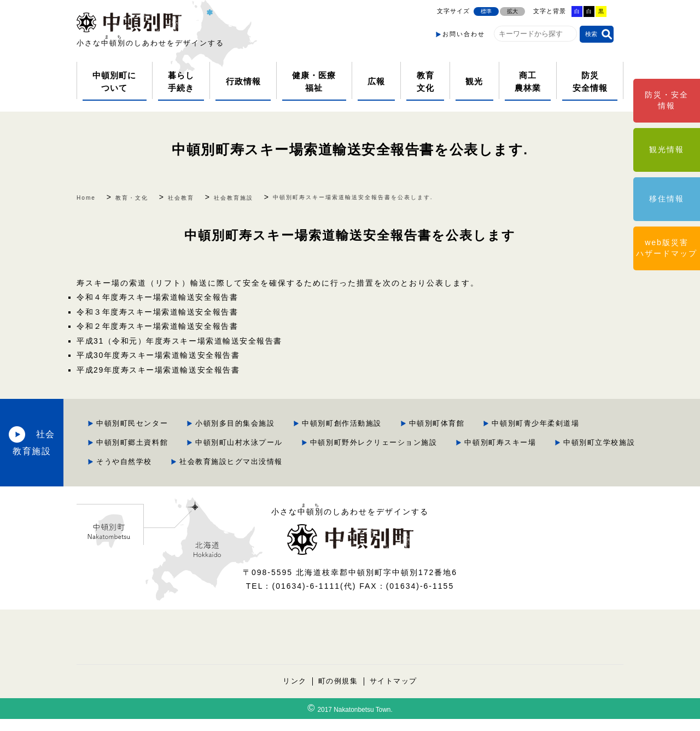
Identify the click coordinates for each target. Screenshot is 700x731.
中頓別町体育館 (551, 418)
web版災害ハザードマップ (667, 248)
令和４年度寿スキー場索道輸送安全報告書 (160, 297)
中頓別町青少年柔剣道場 (247, 437)
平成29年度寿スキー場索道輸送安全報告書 (161, 366)
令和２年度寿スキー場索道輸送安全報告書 (160, 324)
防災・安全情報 (667, 100)
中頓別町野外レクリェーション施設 (268, 456)
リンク (293, 693)
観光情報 (667, 149)
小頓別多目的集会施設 (345, 418)
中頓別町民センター (239, 418)
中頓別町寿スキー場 (398, 456)
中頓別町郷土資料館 (357, 437)
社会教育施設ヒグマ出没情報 (256, 474)
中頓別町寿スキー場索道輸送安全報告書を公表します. (350, 149)
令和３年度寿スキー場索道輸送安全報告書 (160, 310)
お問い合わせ (464, 34)
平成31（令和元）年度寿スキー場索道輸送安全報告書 (183, 338)
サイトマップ (394, 693)
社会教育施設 (98, 446)
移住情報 (667, 199)
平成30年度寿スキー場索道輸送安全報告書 (161, 352)
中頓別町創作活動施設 (454, 418)
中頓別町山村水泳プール (466, 437)
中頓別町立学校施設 (499, 456)
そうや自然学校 (592, 456)
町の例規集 (338, 693)
